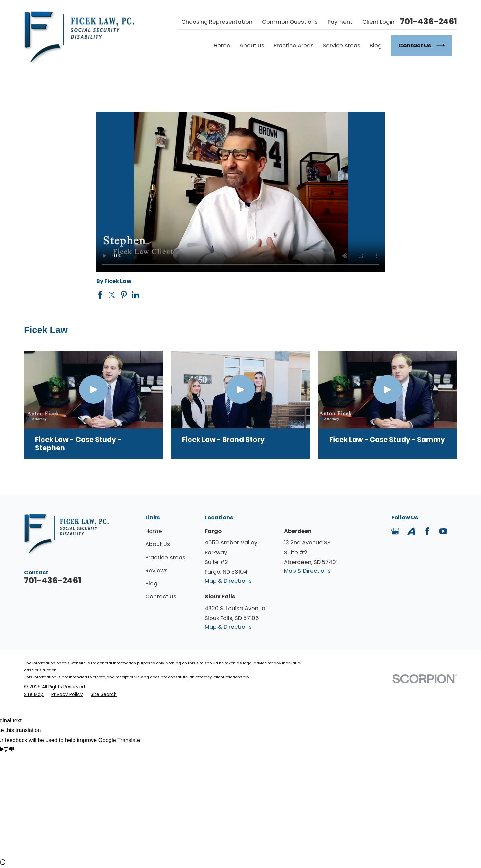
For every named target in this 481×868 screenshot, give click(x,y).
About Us (158, 544)
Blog (151, 584)
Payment (340, 22)
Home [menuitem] (222, 46)
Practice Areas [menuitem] (294, 46)
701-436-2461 (428, 22)
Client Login (378, 22)
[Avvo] (411, 531)
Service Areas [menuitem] (342, 46)
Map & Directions (228, 581)
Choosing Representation (217, 22)
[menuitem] (34, 695)
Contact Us (161, 597)
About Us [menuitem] (252, 46)
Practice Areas (165, 558)
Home (154, 531)
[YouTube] (443, 531)
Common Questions (290, 22)
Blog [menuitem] (376, 46)
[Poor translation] (9, 750)
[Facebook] (427, 531)
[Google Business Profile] (395, 531)
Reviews (156, 571)
